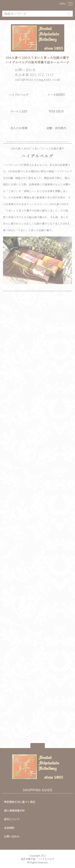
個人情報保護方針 (14, 810)
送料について (12, 819)
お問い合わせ (12, 836)
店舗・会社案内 (56, 128)
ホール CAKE (19, 111)
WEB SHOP (56, 111)
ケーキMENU (56, 95)
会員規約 (9, 828)
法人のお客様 (19, 128)
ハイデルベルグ (19, 95)
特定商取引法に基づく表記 (20, 802)
